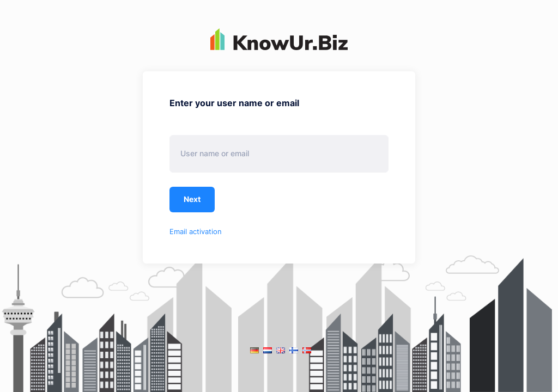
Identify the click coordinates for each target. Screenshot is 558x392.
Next (192, 199)
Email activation (196, 231)
